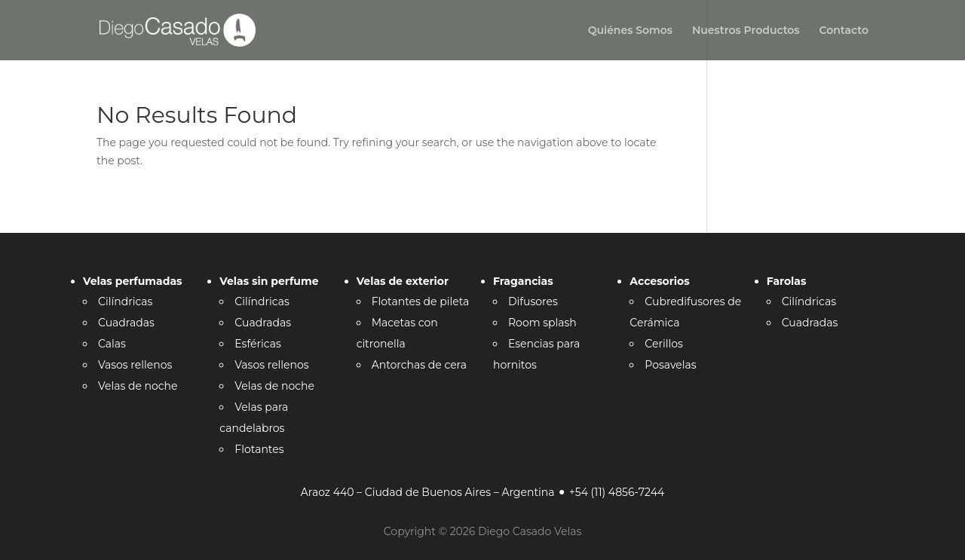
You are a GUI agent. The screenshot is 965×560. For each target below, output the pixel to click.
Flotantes (259, 449)
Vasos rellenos (135, 365)
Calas (112, 344)
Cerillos (663, 344)
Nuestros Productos (746, 31)
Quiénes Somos (630, 31)
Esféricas (257, 344)
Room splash (542, 323)
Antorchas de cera (419, 365)
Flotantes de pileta (421, 301)
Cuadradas (126, 323)
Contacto (844, 31)
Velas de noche (138, 386)
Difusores (533, 301)
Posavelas (670, 365)
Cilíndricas (125, 301)
